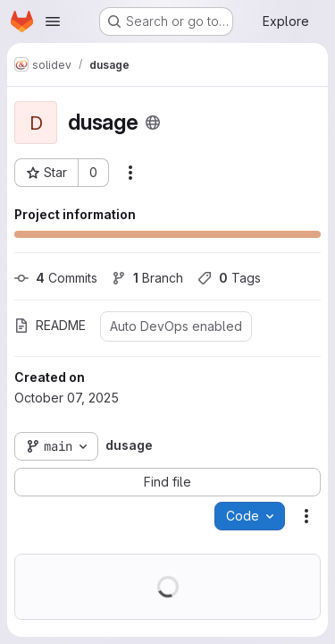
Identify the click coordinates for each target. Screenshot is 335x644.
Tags (229, 278)
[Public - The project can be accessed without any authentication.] (153, 123)
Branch (147, 278)
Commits (56, 278)
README (50, 325)
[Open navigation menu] (53, 21)
